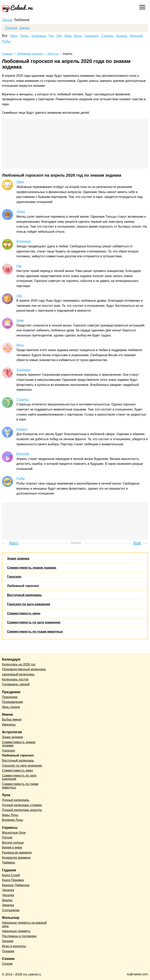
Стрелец (107, 36)
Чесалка (8, 895)
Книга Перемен (13, 880)
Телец (25, 36)
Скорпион (92, 36)
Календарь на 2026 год (19, 664)
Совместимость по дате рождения (34, 622)
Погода (7, 837)
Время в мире (12, 847)
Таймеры (8, 862)
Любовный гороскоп (23, 586)
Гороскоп (14, 577)
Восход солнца (13, 843)
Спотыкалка (11, 910)
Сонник (7, 964)
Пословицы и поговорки (19, 936)
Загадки (8, 941)
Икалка (7, 900)
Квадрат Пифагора (16, 885)
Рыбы (6, 41)
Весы (78, 36)
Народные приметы (16, 931)
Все (5, 36)
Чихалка (8, 890)
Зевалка (8, 905)
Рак (51, 36)
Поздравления (12, 702)
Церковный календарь (18, 674)
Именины (9, 725)
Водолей (136, 36)
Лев (59, 36)
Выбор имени (12, 719)
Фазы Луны (10, 815)
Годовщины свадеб (16, 684)
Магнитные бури (14, 833)
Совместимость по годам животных (35, 632)
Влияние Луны (12, 820)
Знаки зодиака (18, 558)
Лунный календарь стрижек (22, 805)
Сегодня (11, 28)
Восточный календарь (24, 595)
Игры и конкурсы (14, 946)
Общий (7, 20)
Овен (14, 36)
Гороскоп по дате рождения (29, 604)
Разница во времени (17, 853)
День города (11, 707)
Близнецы (39, 36)
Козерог (122, 36)
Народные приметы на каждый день (24, 924)
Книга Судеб (11, 875)
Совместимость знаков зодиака (32, 568)
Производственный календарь (24, 669)
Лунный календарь (16, 800)
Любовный (22, 20)
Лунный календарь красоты (22, 810)
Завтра (24, 28)
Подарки (8, 951)
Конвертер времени (16, 858)
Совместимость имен (24, 613)
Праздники (10, 697)
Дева (68, 36)
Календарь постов (15, 679)
